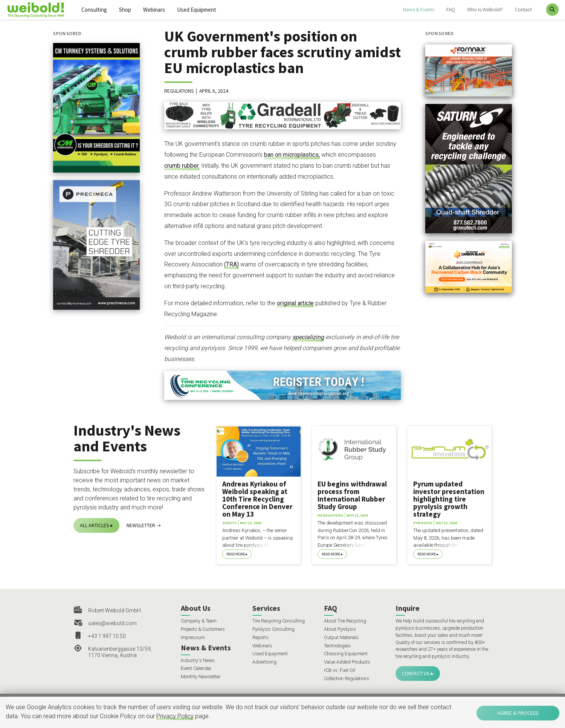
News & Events (419, 9)
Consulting (94, 10)
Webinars (154, 10)
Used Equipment (197, 10)
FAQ (451, 9)
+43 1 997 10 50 (107, 636)
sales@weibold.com (112, 623)
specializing (308, 337)
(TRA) (231, 264)
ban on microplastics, (292, 155)
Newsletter (141, 525)
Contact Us (416, 673)
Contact (523, 9)
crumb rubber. (182, 166)
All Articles (95, 525)
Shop (125, 10)
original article (295, 303)
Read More (236, 554)
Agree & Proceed (518, 713)
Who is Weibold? (485, 9)
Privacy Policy (175, 716)
